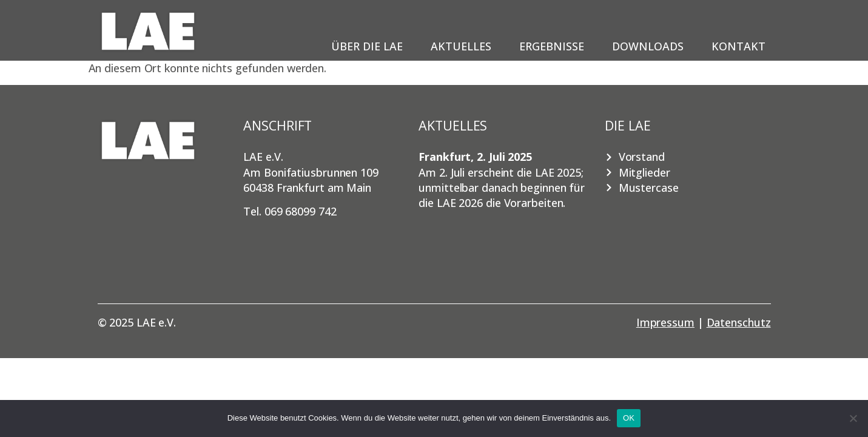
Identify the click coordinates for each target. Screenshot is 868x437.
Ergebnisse (555, 46)
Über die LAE (370, 46)
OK (629, 418)
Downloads (651, 46)
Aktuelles (464, 46)
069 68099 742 (301, 211)
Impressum (665, 322)
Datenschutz (739, 322)
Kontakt (738, 46)
